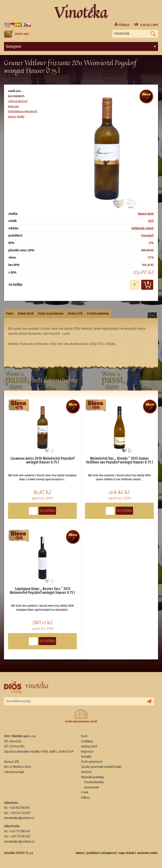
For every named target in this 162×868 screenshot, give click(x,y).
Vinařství (86, 772)
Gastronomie (92, 787)
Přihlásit (124, 25)
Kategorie (81, 47)
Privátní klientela (94, 782)
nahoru (80, 853)
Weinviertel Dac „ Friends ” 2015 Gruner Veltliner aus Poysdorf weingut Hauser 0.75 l (119, 460)
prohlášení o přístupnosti (101, 853)
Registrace (87, 752)
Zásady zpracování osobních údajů (101, 767)
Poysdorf (147, 235)
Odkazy (85, 798)
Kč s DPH (149, 25)
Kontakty (86, 757)
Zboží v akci (16, 34)
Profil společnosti (92, 762)
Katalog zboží (89, 746)
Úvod (84, 736)
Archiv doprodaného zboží (81, 716)
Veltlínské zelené (143, 228)
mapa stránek (126, 853)
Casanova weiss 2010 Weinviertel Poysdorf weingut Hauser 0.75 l (42, 460)
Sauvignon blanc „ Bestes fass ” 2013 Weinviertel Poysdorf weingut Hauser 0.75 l (42, 591)
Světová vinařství (18, 101)
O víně (85, 792)
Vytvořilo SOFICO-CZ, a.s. (19, 853)
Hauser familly (16, 117)
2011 (151, 221)
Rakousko (14, 106)
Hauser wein (146, 214)
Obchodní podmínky (92, 777)
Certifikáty (87, 741)
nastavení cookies (148, 853)
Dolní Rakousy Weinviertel (23, 111)
